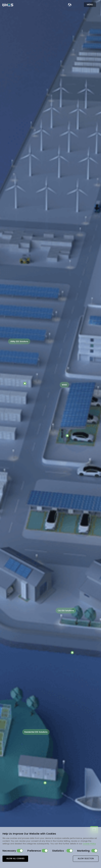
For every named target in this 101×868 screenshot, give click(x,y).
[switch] (20, 851)
